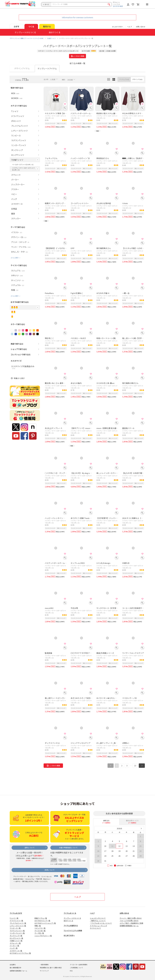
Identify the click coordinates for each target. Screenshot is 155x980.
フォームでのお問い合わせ (129, 921)
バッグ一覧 (14, 948)
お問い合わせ (141, 27)
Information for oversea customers (77, 17)
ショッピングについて (98, 918)
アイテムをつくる (70, 913)
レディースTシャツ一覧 (18, 926)
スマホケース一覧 (16, 951)
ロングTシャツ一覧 (16, 938)
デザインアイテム (22, 68)
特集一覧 (38, 926)
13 (135, 766)
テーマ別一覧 (39, 933)
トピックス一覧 (40, 928)
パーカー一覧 (14, 946)
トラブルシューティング (98, 926)
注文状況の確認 (118, 6)
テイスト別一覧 (40, 931)
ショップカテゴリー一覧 (43, 936)
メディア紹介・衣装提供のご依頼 (131, 923)
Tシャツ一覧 (14, 918)
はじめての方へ (69, 935)
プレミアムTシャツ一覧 (18, 923)
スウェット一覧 (15, 943)
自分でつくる (68, 921)
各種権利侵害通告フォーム (129, 926)
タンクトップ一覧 (16, 936)
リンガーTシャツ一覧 (17, 933)
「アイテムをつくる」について (101, 923)
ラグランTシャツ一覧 (17, 931)
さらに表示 (15, 258)
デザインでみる (137, 79)
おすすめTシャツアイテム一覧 (20, 953)
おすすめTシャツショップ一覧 (45, 923)
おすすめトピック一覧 (42, 921)
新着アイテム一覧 (41, 918)
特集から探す (19, 378)
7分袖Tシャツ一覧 (16, 941)
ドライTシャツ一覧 (16, 921)
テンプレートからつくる (72, 918)
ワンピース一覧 (15, 928)
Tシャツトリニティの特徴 (73, 931)
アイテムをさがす (16, 913)
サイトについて (95, 928)
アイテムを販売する (71, 926)
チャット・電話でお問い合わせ (131, 918)
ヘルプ (130, 27)
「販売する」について (98, 921)
